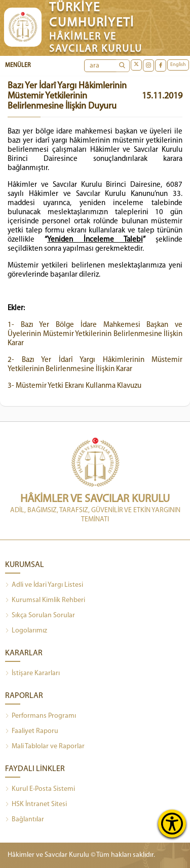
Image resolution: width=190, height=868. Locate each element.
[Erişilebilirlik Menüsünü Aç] (172, 824)
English (178, 65)
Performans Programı (41, 716)
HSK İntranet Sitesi (36, 805)
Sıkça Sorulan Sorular (40, 616)
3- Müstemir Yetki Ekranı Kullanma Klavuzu (74, 386)
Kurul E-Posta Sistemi (40, 789)
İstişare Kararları (32, 674)
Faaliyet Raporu (32, 731)
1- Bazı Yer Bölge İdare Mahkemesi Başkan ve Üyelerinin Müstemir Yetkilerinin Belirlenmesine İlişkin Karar (95, 334)
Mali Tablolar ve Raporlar (45, 747)
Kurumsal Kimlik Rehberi (45, 600)
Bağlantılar (25, 820)
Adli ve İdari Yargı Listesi (44, 585)
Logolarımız (26, 631)
